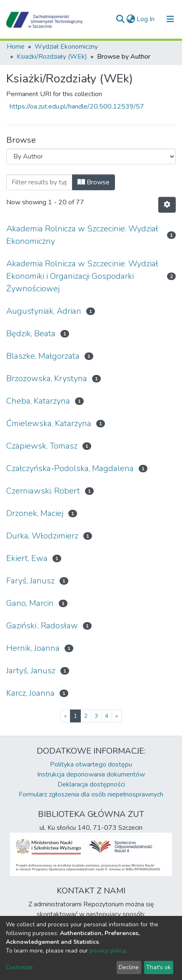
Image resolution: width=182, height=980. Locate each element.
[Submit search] (120, 19)
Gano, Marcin (30, 603)
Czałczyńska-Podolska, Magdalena (70, 468)
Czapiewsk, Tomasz (42, 446)
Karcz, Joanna (30, 693)
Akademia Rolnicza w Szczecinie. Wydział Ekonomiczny (82, 235)
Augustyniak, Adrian (44, 311)
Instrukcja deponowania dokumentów (91, 774)
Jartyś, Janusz (31, 671)
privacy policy (107, 951)
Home (16, 47)
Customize (19, 967)
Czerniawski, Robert (43, 491)
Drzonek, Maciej (35, 513)
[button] (131, 19)
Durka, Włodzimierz (42, 536)
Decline (129, 967)
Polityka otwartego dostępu (91, 764)
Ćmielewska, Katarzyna (49, 423)
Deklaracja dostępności (91, 784)
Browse (93, 182)
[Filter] (39, 182)
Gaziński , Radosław (42, 626)
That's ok (158, 967)
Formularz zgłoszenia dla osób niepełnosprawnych (91, 794)
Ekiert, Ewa (27, 558)
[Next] (117, 716)
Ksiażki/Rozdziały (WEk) (52, 57)
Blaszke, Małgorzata (43, 356)
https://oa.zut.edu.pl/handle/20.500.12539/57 (77, 107)
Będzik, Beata (31, 334)
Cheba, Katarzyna (38, 401)
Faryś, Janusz (30, 581)
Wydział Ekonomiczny (66, 47)
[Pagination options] (167, 205)
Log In (146, 19)
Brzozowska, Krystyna (47, 378)
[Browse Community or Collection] (91, 156)
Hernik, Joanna (33, 648)
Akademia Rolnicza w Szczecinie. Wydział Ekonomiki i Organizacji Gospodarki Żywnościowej (82, 276)
